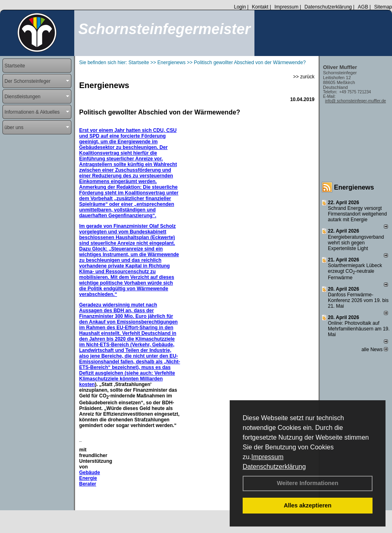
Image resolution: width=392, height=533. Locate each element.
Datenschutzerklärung (274, 467)
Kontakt (260, 7)
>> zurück (304, 77)
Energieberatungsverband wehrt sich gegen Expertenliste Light (356, 243)
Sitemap (383, 7)
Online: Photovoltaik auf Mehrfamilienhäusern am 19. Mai (359, 329)
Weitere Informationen (308, 483)
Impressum (267, 457)
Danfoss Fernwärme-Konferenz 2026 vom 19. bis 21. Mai (358, 300)
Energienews (354, 187)
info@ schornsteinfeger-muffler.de (355, 101)
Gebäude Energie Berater (89, 478)
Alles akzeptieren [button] (308, 505)
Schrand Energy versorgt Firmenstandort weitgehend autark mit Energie (357, 214)
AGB (363, 7)
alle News (375, 350)
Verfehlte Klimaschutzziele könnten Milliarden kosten (127, 379)
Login (240, 7)
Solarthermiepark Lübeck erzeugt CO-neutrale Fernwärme (355, 272)
